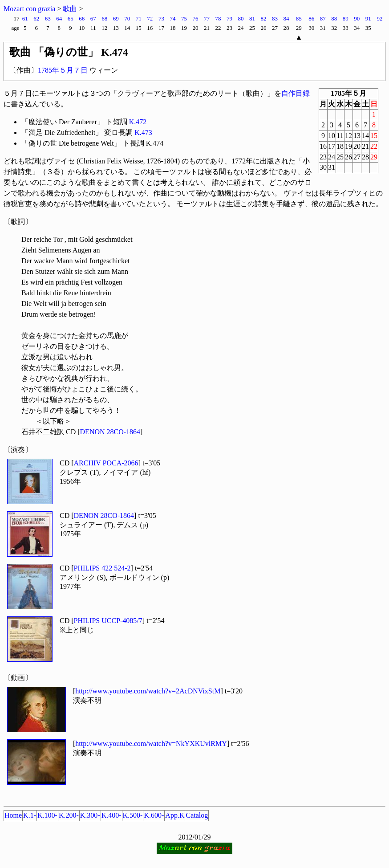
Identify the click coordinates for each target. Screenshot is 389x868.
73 (161, 18)
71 (139, 18)
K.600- (154, 815)
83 (275, 18)
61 (25, 18)
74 (172, 18)
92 (380, 18)
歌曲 (70, 9)
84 (286, 18)
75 (184, 18)
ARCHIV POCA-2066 (106, 463)
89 (346, 18)
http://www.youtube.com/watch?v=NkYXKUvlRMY (151, 744)
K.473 (143, 132)
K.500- (133, 815)
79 (229, 18)
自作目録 (296, 93)
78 (218, 18)
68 (104, 18)
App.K (175, 815)
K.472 (138, 122)
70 (127, 18)
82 (264, 18)
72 (150, 18)
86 (311, 18)
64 (59, 18)
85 (299, 18)
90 (357, 18)
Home (13, 815)
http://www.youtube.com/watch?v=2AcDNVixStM (148, 691)
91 (368, 18)
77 (207, 18)
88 (334, 18)
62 (36, 18)
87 (323, 18)
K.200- (69, 815)
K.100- (47, 815)
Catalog (197, 815)
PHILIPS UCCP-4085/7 (108, 621)
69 (116, 18)
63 (48, 18)
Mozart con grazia (29, 9)
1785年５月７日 (63, 70)
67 (93, 18)
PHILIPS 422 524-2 (102, 568)
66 (82, 18)
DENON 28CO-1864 (110, 432)
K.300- (90, 815)
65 (71, 18)
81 (252, 18)
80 (241, 18)
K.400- (111, 815)
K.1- (30, 815)
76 (195, 18)
